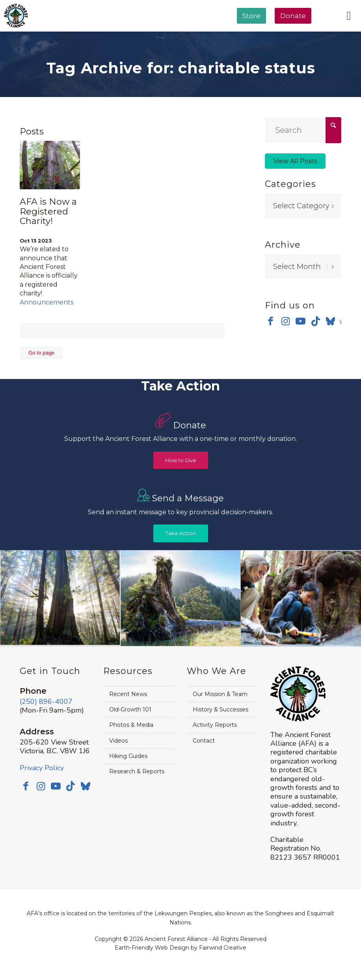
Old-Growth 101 (130, 709)
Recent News (128, 694)
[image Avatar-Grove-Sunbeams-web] (60, 598)
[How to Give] (181, 460)
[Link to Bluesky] (330, 322)
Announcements (47, 302)
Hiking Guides (128, 756)
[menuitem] (251, 36)
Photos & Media (131, 725)
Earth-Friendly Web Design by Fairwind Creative (180, 948)
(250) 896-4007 (46, 702)
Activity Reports (215, 725)
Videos (118, 741)
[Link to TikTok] (315, 321)
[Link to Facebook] (271, 321)
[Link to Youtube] (301, 321)
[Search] (303, 130)
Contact (204, 741)
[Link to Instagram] (286, 321)
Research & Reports (137, 771)
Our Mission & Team (220, 694)
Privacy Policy (42, 768)
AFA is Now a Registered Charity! (48, 211)
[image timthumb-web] (181, 598)
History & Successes (221, 709)
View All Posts (295, 161)
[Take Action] (181, 533)
